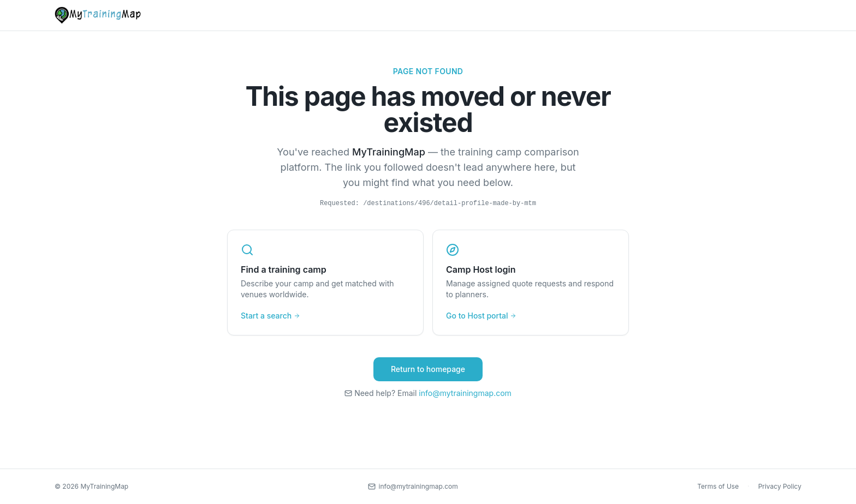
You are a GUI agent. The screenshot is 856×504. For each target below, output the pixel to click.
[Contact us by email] (413, 487)
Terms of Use (718, 486)
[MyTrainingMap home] (98, 15)
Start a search (271, 316)
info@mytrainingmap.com (465, 393)
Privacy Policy (780, 486)
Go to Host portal (481, 316)
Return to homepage (428, 369)
